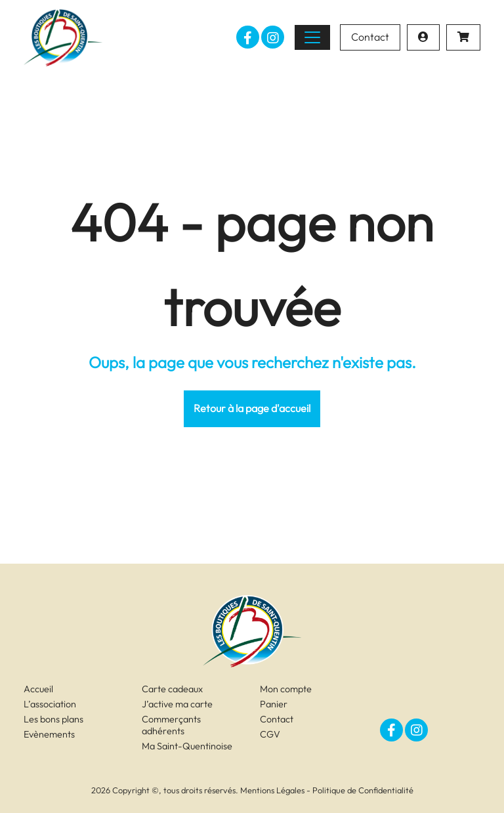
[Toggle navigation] (312, 37)
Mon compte (286, 689)
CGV (270, 734)
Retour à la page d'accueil (252, 408)
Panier (274, 704)
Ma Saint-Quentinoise (187, 746)
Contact (370, 37)
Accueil (38, 689)
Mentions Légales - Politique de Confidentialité (327, 790)
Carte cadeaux (172, 689)
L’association (50, 704)
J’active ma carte (177, 704)
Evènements (49, 734)
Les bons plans (53, 719)
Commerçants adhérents (171, 725)
